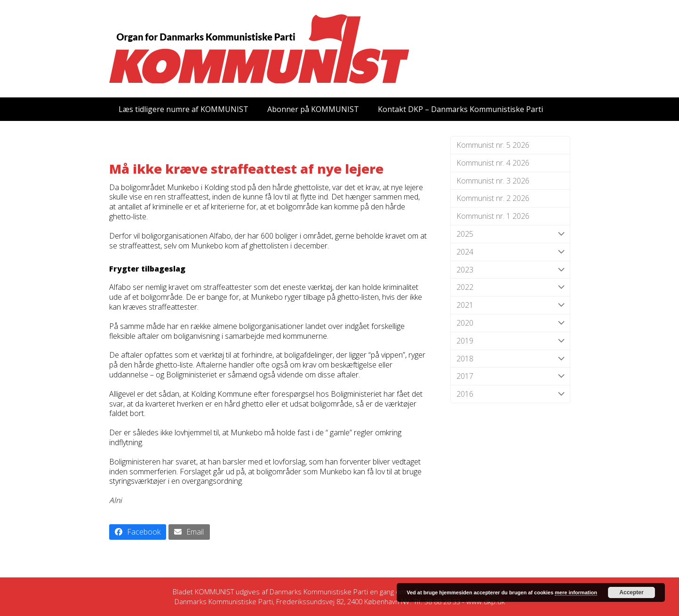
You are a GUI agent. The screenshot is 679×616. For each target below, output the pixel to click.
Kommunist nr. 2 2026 (493, 198)
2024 (510, 252)
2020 (510, 323)
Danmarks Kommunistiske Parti (319, 592)
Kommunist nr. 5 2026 (493, 145)
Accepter (631, 592)
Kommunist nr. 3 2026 (493, 181)
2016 (510, 394)
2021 (510, 305)
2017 (510, 376)
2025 (510, 234)
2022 (510, 287)
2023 (510, 270)
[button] (138, 532)
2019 (510, 341)
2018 (510, 359)
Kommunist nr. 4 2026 (493, 163)
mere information (576, 592)
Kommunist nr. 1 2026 (493, 216)
